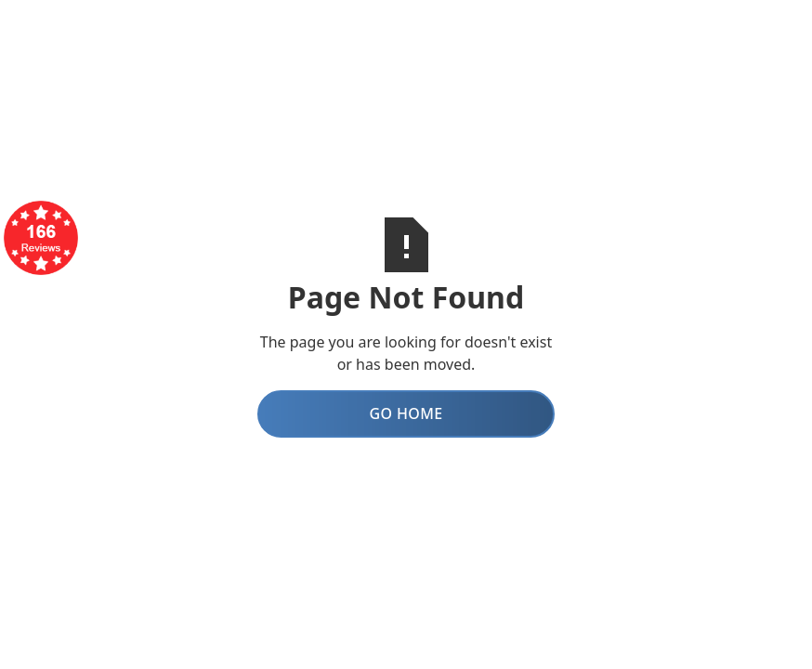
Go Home (406, 413)
